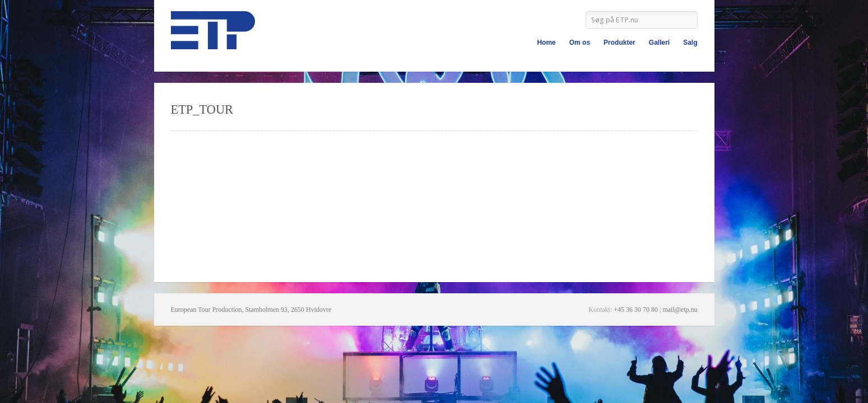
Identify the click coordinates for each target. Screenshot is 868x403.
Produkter (619, 43)
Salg (690, 43)
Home (546, 43)
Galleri (659, 43)
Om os (580, 43)
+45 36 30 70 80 (636, 310)
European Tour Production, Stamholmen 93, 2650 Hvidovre (251, 310)
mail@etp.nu (680, 310)
